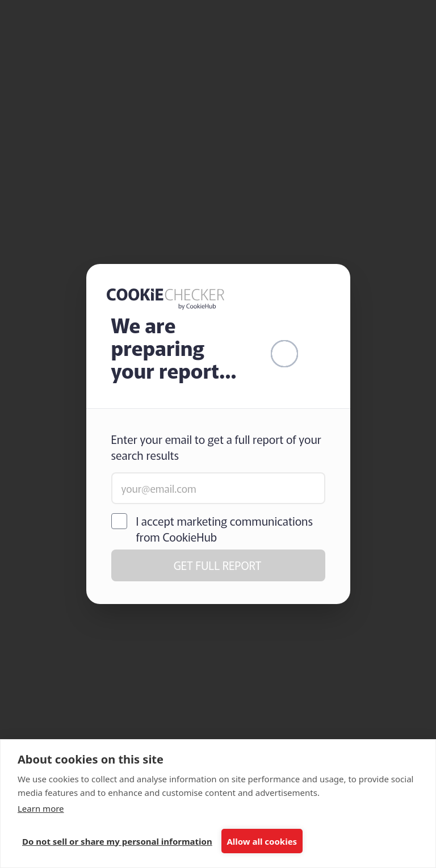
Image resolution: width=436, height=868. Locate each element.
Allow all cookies (262, 841)
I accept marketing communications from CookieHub (225, 529)
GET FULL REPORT (218, 565)
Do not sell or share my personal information (117, 841)
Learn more (41, 808)
